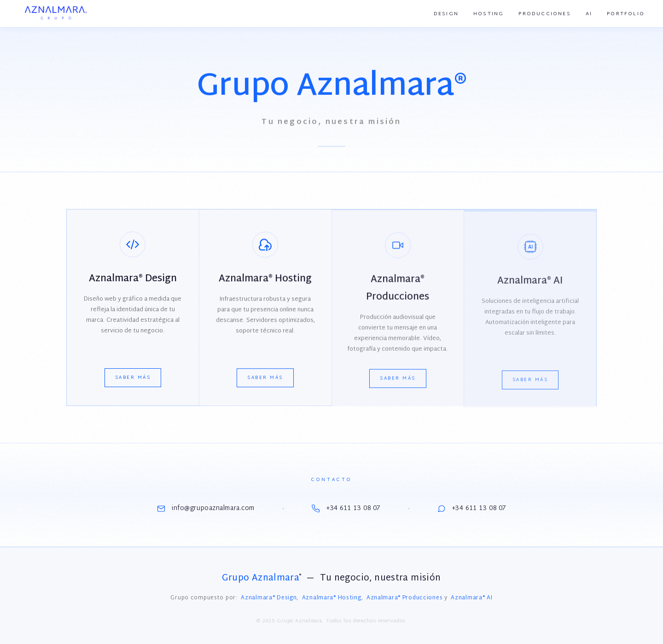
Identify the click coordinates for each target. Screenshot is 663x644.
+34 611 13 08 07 (346, 508)
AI (589, 14)
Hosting (489, 14)
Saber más (133, 378)
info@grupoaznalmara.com (206, 508)
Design (446, 14)
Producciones (544, 14)
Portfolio (626, 14)
